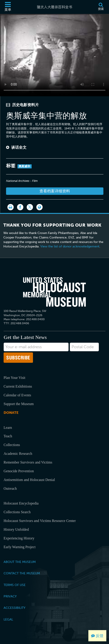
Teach (8, 436)
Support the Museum (19, 404)
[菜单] (8, 7)
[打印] (11, 207)
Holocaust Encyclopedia (21, 503)
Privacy (10, 596)
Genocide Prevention (19, 471)
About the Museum (20, 562)
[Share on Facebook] (20, 207)
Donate (11, 413)
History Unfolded (16, 529)
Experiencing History (19, 538)
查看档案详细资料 (55, 191)
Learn (8, 428)
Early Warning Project (20, 547)
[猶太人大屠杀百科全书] (55, 7)
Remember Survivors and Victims (28, 462)
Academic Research (18, 454)
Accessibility (14, 608)
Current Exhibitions (18, 386)
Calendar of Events (17, 395)
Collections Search (17, 512)
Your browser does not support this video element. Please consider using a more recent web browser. (54, 54)
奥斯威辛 (25, 166)
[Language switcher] (39, 207)
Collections (12, 445)
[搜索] (101, 7)
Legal (8, 619)
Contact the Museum (22, 573)
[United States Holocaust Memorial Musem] (54, 292)
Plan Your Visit (14, 378)
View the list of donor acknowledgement (70, 246)
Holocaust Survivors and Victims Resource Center (40, 521)
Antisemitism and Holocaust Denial (29, 480)
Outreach (10, 488)
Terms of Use (15, 585)
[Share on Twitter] (30, 207)
